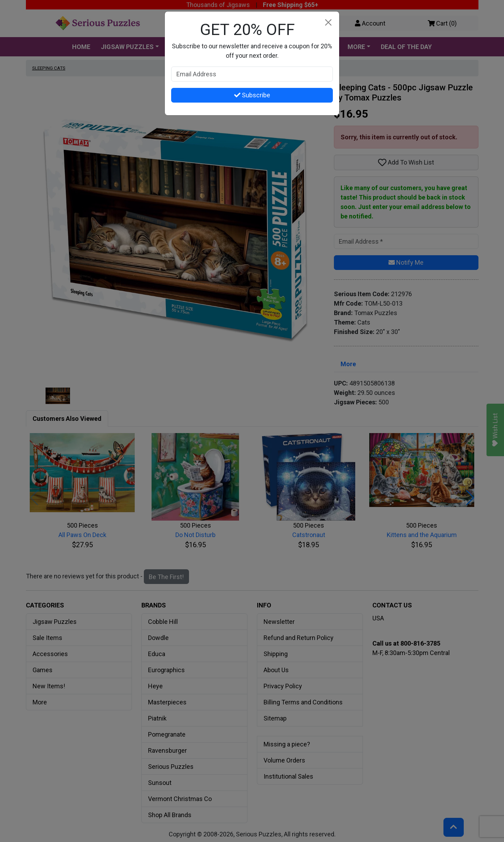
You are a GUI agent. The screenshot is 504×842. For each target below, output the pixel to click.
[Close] (328, 23)
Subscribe (252, 95)
